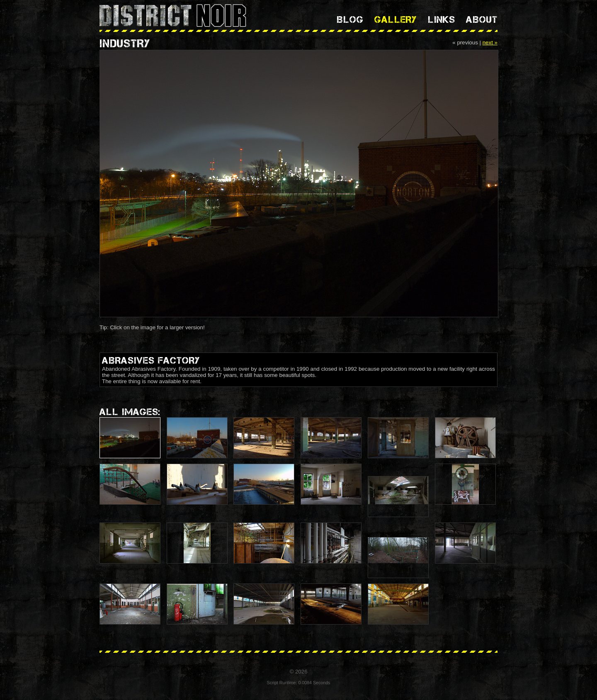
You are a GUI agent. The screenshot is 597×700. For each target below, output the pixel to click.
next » (490, 43)
